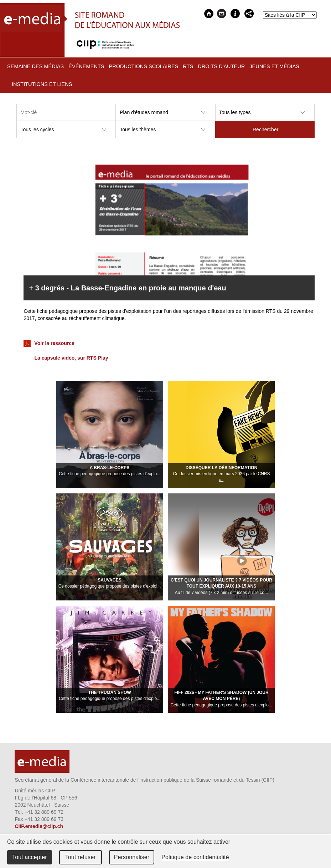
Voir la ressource (49, 344)
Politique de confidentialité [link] (195, 857)
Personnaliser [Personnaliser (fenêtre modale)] (132, 857)
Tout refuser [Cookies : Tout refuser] (81, 857)
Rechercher (265, 130)
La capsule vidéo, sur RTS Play (71, 358)
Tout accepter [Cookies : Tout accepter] (30, 857)
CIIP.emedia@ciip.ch (39, 826)
